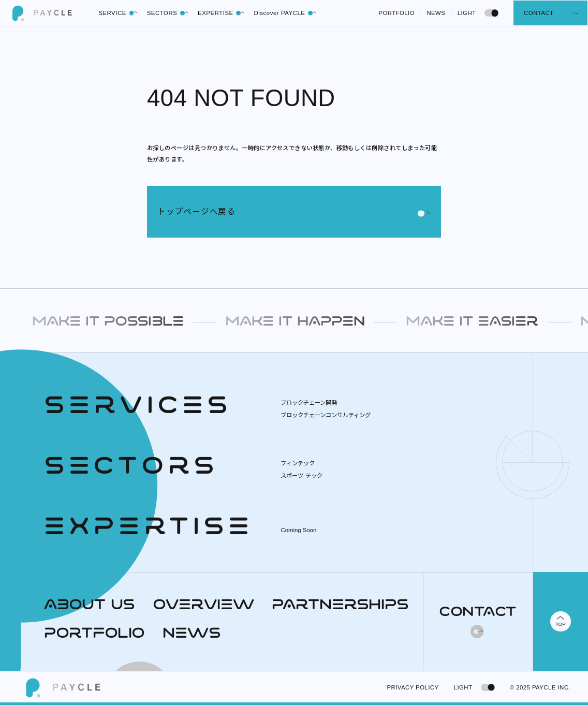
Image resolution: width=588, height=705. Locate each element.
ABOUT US (90, 606)
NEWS (436, 13)
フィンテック (298, 463)
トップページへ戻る (294, 212)
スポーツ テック (301, 476)
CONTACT (539, 13)
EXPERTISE (221, 13)
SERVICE (118, 13)
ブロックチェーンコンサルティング (326, 415)
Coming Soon (298, 530)
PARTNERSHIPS (340, 606)
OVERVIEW (203, 606)
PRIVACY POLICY (413, 687)
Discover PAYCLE (285, 13)
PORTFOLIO (396, 13)
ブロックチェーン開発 (309, 403)
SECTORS (168, 13)
